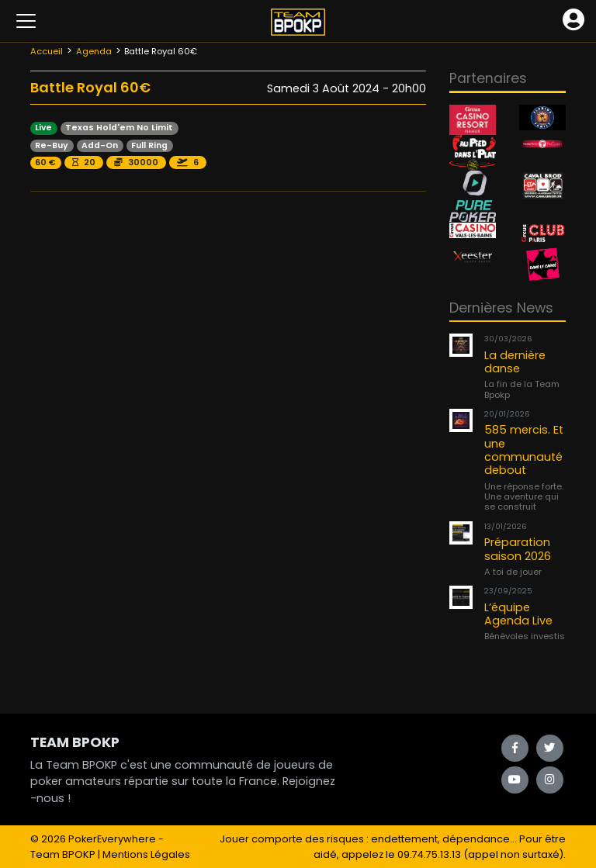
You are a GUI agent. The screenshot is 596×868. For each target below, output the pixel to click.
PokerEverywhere (112, 839)
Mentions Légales (146, 854)
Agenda (94, 51)
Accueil (47, 51)
